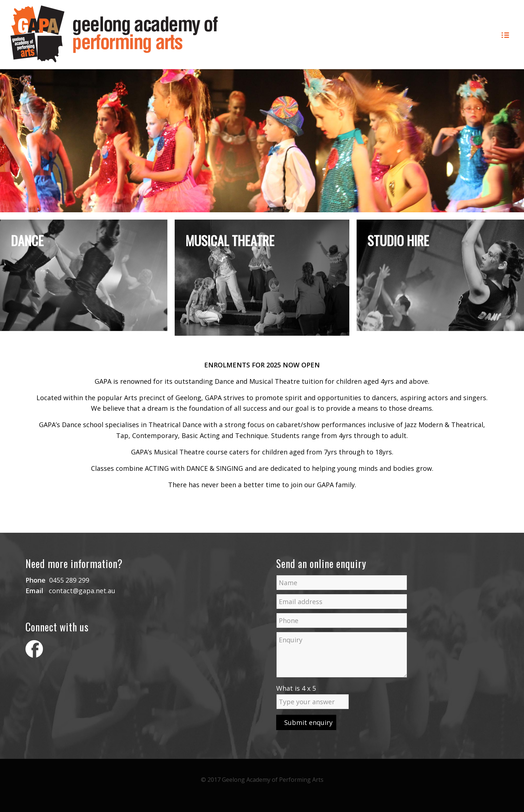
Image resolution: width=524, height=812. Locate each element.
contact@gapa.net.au (82, 591)
